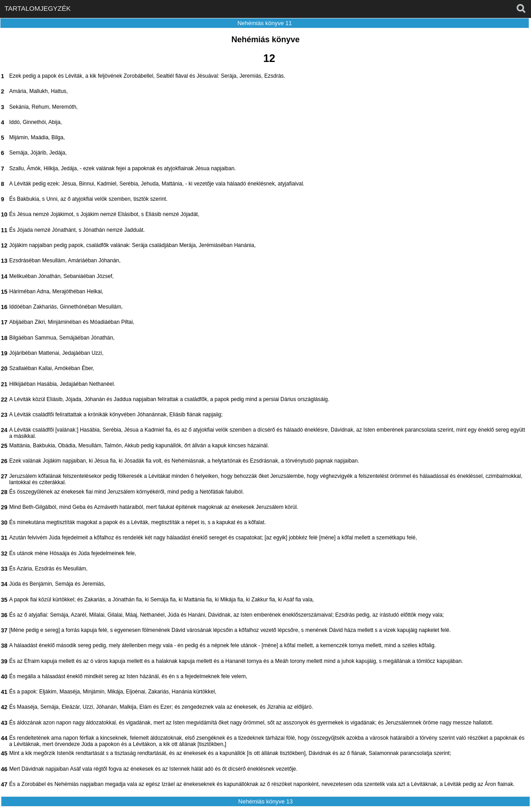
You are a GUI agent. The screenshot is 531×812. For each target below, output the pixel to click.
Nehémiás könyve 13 (265, 801)
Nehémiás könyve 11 (265, 23)
